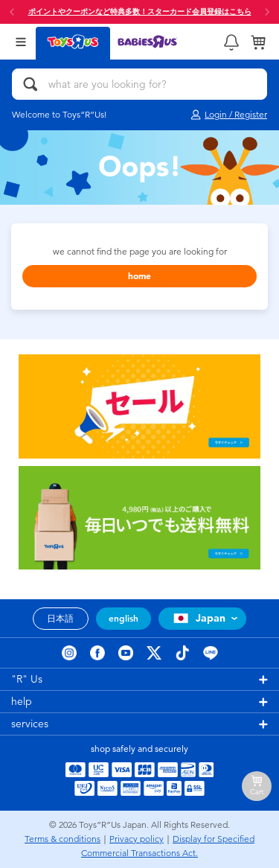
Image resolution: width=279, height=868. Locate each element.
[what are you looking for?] (139, 84)
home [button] (139, 276)
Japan (198, 618)
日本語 (60, 619)
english (124, 619)
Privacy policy (137, 839)
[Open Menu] (21, 42)
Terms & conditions (62, 839)
